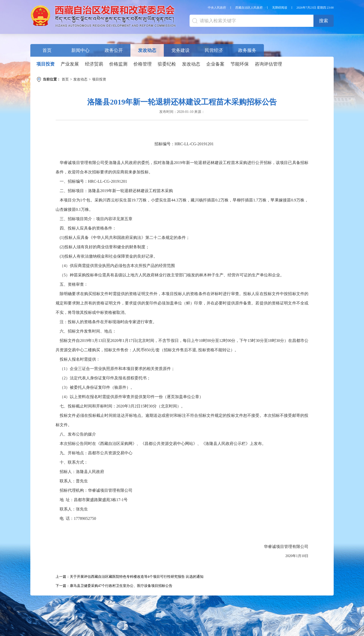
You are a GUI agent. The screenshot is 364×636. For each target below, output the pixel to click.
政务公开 (114, 50)
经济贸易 (94, 64)
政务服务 (247, 50)
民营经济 (214, 50)
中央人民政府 (217, 8)
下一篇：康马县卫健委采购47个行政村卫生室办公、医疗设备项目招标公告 (114, 586)
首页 (47, 50)
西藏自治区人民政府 (249, 8)
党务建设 (180, 50)
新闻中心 (80, 50)
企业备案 (215, 64)
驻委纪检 (167, 64)
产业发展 (70, 64)
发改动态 (147, 50)
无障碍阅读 (280, 8)
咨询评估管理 (268, 64)
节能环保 (240, 64)
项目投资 (45, 64)
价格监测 (118, 64)
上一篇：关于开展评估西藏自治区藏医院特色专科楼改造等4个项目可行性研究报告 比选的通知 (130, 577)
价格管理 (143, 64)
